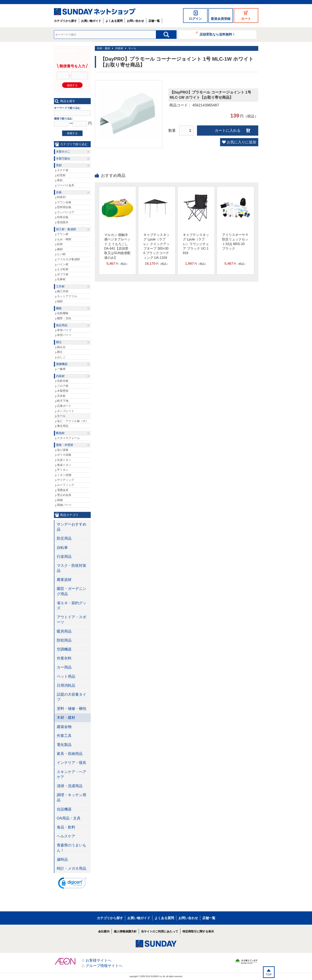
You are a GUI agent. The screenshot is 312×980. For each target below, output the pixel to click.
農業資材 (64, 580)
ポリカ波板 (64, 455)
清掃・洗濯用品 (70, 786)
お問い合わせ (135, 21)
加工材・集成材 (66, 229)
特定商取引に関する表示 (198, 931)
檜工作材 (63, 291)
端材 (60, 301)
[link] (72, 884)
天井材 (61, 396)
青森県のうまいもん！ (72, 848)
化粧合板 (63, 381)
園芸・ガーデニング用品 (72, 591)
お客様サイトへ (98, 960)
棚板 (59, 308)
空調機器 (64, 649)
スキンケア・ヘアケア (72, 774)
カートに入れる (228, 131)
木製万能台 (63, 158)
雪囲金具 (63, 490)
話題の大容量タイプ (72, 697)
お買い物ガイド (91, 21)
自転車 (62, 548)
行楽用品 (64, 557)
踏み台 (61, 347)
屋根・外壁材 (65, 445)
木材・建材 (103, 48)
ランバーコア (66, 212)
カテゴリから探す (65, 21)
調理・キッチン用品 (72, 798)
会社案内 (104, 931)
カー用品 (64, 667)
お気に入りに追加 (242, 142)
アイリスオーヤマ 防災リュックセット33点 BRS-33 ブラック (235, 242)
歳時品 (62, 859)
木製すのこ (63, 152)
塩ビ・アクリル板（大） (73, 421)
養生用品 (63, 426)
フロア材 (63, 386)
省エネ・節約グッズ (72, 606)
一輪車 (61, 369)
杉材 (60, 244)
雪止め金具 (64, 495)
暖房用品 (64, 631)
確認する (72, 85)
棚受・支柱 (64, 318)
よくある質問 (114, 21)
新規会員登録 (221, 19)
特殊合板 (63, 217)
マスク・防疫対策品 (72, 568)
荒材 (59, 165)
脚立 (59, 342)
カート (246, 19)
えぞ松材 (63, 269)
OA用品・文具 (69, 818)
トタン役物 (64, 475)
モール (132, 48)
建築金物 (64, 727)
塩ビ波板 (63, 450)
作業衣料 (64, 658)
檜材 (60, 249)
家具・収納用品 (70, 754)
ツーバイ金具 (66, 185)
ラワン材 (63, 234)
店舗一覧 (154, 21)
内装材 (119, 48)
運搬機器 (62, 364)
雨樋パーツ (64, 505)
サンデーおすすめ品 (72, 527)
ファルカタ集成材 (68, 259)
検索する (72, 133)
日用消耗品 (66, 685)
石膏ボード (64, 406)
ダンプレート (66, 411)
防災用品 (64, 538)
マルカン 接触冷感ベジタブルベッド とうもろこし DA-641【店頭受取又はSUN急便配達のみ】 (117, 246)
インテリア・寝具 (72, 763)
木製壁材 (63, 391)
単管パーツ (64, 335)
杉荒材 (61, 175)
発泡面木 (63, 222)
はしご (61, 357)
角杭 (60, 180)
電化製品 (64, 745)
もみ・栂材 (64, 239)
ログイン (195, 19)
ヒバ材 (61, 254)
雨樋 (60, 500)
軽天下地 (63, 401)
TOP (269, 974)
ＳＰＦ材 (63, 170)
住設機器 (64, 809)
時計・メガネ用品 (72, 868)
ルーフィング (66, 485)
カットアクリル (67, 296)
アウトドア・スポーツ (72, 620)
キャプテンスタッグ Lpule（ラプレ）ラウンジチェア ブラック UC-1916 (196, 244)
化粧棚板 (63, 313)
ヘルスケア (66, 836)
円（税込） (118, 264)
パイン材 (63, 264)
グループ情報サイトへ (104, 966)
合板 (59, 192)
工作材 (60, 286)
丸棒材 (61, 279)
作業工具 (64, 736)
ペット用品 (66, 676)
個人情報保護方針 (125, 931)
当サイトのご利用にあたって (160, 931)
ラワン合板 (64, 202)
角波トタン (64, 465)
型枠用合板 (64, 207)
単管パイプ (64, 330)
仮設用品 (62, 325)
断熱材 (60, 433)
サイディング (66, 480)
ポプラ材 (63, 274)
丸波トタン (64, 460)
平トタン (63, 470)
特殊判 (61, 197)
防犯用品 (64, 640)
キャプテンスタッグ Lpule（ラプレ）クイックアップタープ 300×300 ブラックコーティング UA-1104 (157, 246)
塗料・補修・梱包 (72, 709)
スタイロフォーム (68, 438)
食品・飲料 (66, 827)
